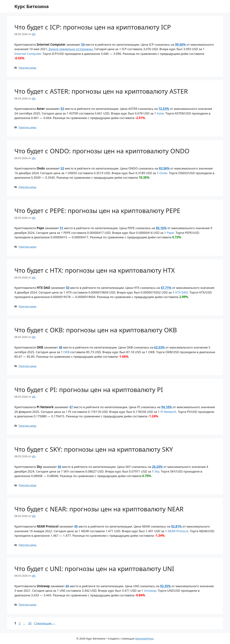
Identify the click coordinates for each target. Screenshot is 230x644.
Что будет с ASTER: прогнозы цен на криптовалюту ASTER (101, 91)
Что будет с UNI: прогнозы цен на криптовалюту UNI (94, 569)
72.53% (164, 109)
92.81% (176, 526)
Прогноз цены (27, 68)
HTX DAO (181, 292)
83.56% (164, 168)
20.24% (157, 467)
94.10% (167, 407)
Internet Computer (28, 54)
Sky (157, 471)
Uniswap (150, 591)
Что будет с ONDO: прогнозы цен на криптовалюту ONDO (102, 151)
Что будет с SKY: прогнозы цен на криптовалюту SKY (94, 449)
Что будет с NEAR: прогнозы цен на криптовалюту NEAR (99, 509)
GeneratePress (144, 638)
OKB (66, 352)
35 (30, 623)
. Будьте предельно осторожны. (70, 49)
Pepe (170, 233)
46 (59, 467)
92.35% (165, 586)
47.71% (166, 288)
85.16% (161, 228)
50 (68, 288)
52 (62, 168)
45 (76, 526)
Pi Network (168, 412)
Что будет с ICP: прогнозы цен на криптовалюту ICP (93, 27)
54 (83, 44)
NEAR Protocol (178, 531)
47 (71, 407)
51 (62, 228)
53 (62, 109)
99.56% (180, 44)
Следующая (45, 623)
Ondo (163, 173)
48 (60, 347)
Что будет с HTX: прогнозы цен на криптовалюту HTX (95, 270)
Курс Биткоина (32, 6)
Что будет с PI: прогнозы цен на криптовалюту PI (89, 390)
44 (67, 586)
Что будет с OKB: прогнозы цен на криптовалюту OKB (96, 330)
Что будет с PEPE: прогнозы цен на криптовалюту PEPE (97, 211)
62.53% (159, 347)
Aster (160, 113)
